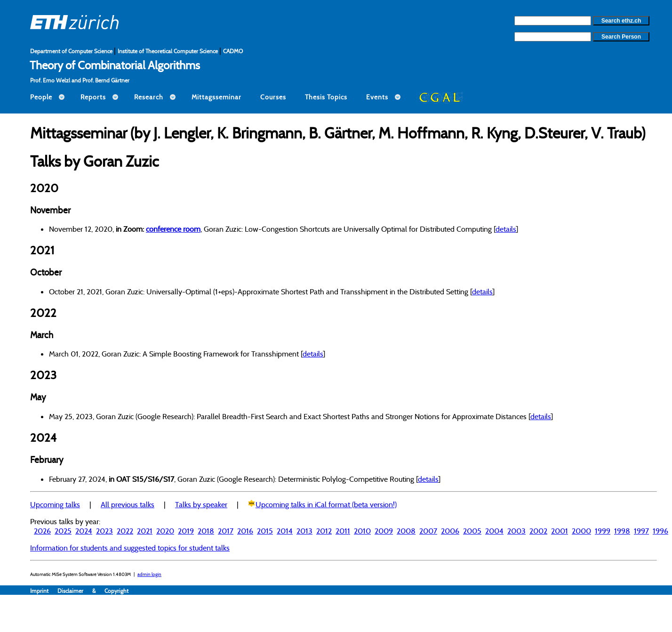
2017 (226, 531)
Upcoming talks (55, 504)
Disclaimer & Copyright (93, 591)
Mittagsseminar (216, 97)
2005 (472, 531)
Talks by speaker (201, 504)
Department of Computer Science (72, 51)
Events (377, 97)
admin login (149, 574)
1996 (660, 531)
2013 (304, 531)
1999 (603, 531)
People (41, 97)
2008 (406, 531)
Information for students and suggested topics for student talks (130, 548)
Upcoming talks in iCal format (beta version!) (326, 504)
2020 (165, 531)
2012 (324, 531)
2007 (428, 531)
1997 (641, 531)
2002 (538, 531)
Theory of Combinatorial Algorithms (115, 65)
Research (149, 97)
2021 (145, 531)
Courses (273, 97)
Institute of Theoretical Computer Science (168, 51)
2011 (343, 531)
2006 (450, 531)
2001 (560, 531)
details (506, 229)
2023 (104, 531)
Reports (93, 97)
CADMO (233, 51)
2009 (384, 531)
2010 (362, 531)
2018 (206, 531)
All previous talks (128, 504)
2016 (245, 531)
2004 (494, 531)
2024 (84, 531)
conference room (173, 229)
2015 (265, 531)
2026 (42, 531)
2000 (581, 531)
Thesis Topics (326, 97)
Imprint (44, 591)
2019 (186, 531)
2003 (516, 531)
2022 (125, 531)
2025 (63, 531)
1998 (622, 531)
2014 (285, 531)
